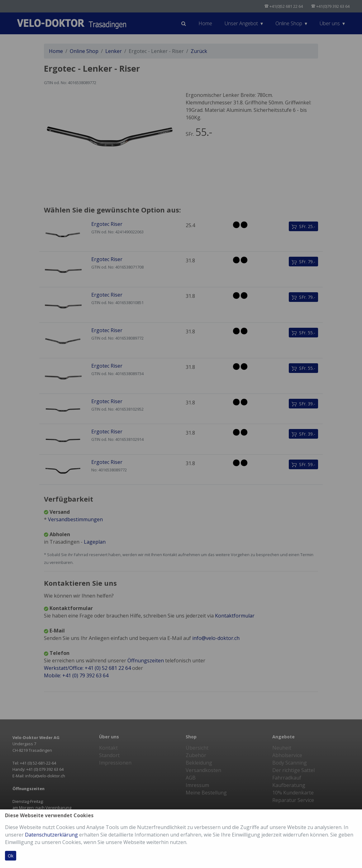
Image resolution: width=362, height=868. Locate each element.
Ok (11, 856)
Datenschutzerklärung (51, 835)
